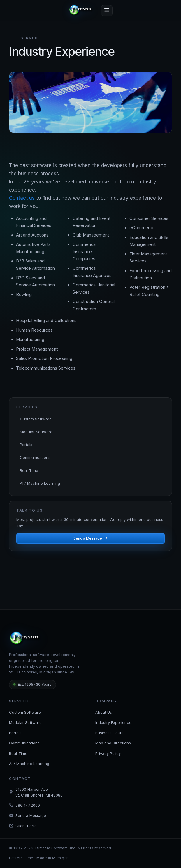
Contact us (22, 198)
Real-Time (29, 470)
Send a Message (90, 538)
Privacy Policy (108, 753)
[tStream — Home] (81, 10)
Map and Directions (113, 743)
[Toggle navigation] (107, 10)
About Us (104, 712)
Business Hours (109, 733)
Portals (26, 444)
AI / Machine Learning (40, 483)
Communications (35, 457)
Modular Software (36, 432)
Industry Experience (113, 722)
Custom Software (36, 419)
